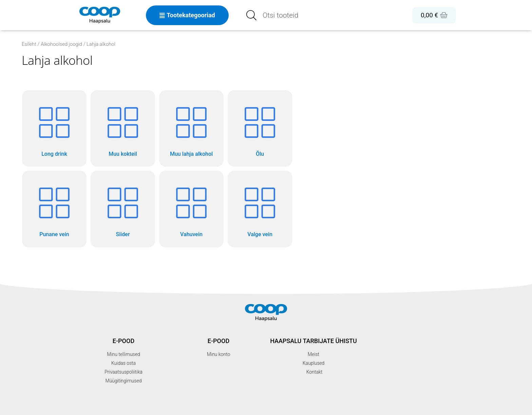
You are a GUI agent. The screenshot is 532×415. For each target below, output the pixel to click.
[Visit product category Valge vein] (260, 209)
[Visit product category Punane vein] (54, 209)
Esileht (29, 44)
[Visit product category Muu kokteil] (123, 128)
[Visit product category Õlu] (260, 128)
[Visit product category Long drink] (54, 128)
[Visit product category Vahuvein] (191, 209)
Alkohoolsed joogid (61, 44)
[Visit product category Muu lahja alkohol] (191, 128)
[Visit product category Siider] (123, 209)
